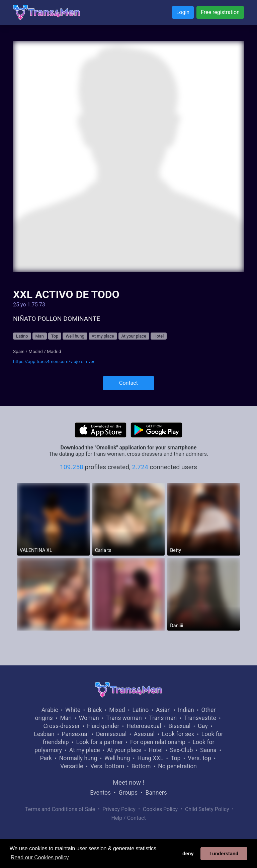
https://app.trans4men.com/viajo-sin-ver (54, 361)
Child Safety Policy (207, 809)
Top (55, 336)
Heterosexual (144, 726)
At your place (134, 336)
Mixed (117, 710)
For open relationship (158, 742)
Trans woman (124, 718)
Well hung (75, 336)
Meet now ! (128, 782)
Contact (128, 383)
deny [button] (188, 854)
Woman (89, 718)
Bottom (141, 766)
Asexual (144, 734)
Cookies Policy (160, 809)
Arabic (50, 710)
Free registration (220, 12)
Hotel (159, 336)
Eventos (100, 793)
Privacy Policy (119, 809)
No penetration (177, 766)
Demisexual (111, 734)
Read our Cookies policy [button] (40, 857)
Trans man (163, 718)
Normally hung (78, 758)
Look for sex (178, 734)
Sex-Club (182, 750)
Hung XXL (150, 758)
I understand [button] (224, 854)
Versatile (72, 766)
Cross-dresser (62, 726)
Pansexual (75, 734)
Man (40, 336)
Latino (22, 336)
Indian (186, 710)
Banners (156, 793)
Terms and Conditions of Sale (60, 809)
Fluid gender (103, 726)
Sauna (208, 750)
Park (46, 758)
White (73, 710)
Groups (128, 793)
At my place (103, 336)
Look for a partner (99, 742)
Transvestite (200, 718)
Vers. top (199, 758)
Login (183, 12)
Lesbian (44, 734)
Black (95, 710)
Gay (203, 726)
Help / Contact (128, 818)
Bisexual (179, 726)
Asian (163, 710)
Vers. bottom (107, 766)
